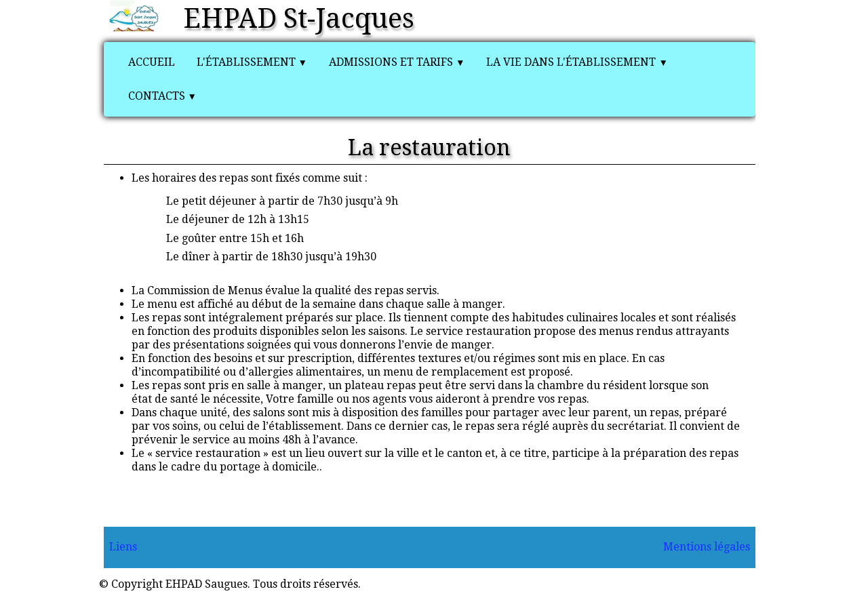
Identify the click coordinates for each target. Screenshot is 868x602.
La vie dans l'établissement (577, 62)
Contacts (162, 96)
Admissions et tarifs (397, 62)
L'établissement (252, 62)
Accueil (152, 62)
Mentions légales (707, 547)
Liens (123, 547)
